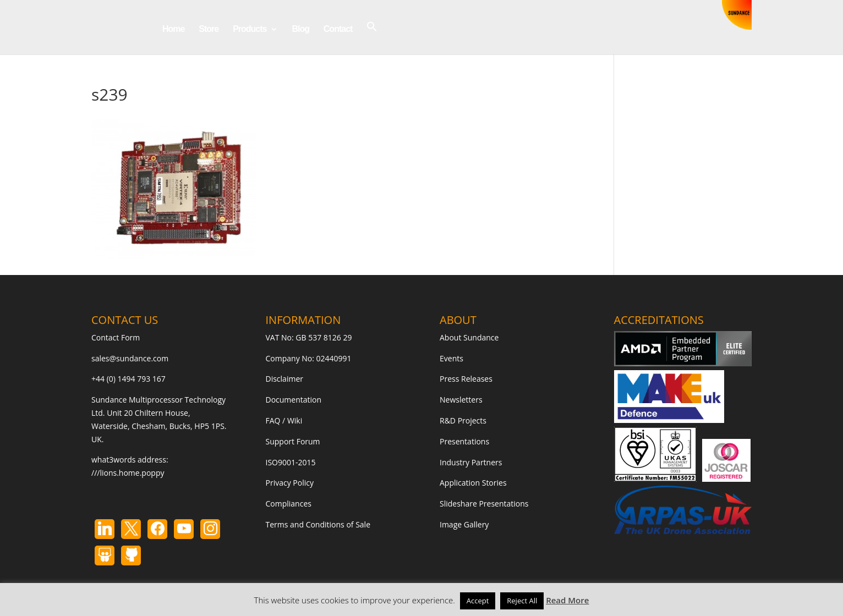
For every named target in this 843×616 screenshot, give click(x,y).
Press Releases (466, 379)
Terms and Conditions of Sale (318, 524)
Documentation (294, 400)
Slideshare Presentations (484, 504)
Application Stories (473, 483)
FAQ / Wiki (284, 420)
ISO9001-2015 (291, 462)
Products (250, 29)
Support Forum (293, 441)
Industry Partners (471, 462)
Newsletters (461, 400)
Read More (567, 600)
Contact (338, 29)
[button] (372, 38)
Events (451, 358)
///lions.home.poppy (128, 473)
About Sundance (469, 337)
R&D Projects (463, 420)
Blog (300, 29)
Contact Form (116, 337)
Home (173, 29)
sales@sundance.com (130, 358)
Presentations (464, 441)
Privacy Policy (290, 483)
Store (209, 29)
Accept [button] (478, 601)
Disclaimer (284, 379)
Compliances (289, 504)
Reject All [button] (522, 601)
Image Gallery (464, 524)
